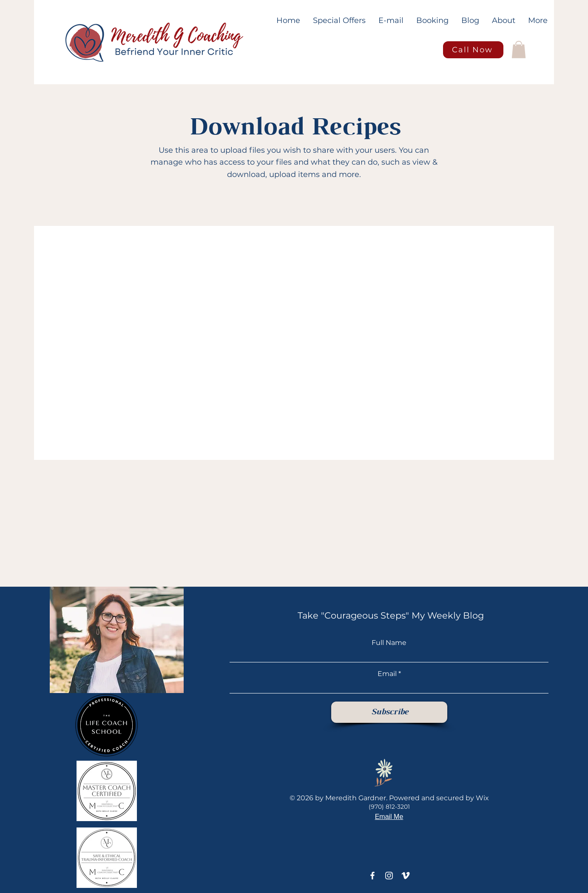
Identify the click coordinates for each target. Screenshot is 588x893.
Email (387, 674)
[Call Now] (473, 50)
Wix (482, 798)
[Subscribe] (389, 712)
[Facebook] (372, 876)
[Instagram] (389, 876)
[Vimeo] (406, 876)
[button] (519, 50)
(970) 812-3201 (389, 807)
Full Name (389, 643)
